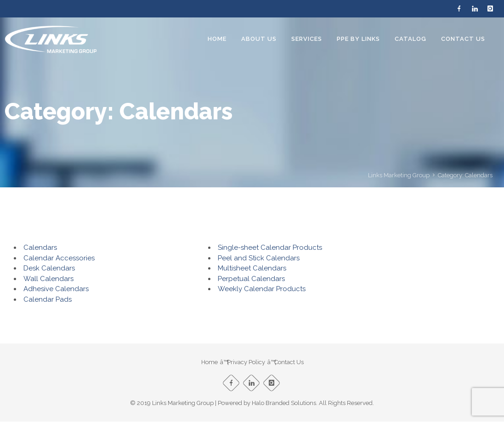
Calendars (40, 248)
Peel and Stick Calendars (259, 258)
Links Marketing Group (399, 175)
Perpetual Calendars (251, 279)
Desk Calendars (49, 268)
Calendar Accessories (59, 258)
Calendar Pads (48, 299)
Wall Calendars (48, 279)
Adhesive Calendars (56, 289)
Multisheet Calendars (252, 268)
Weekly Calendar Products (262, 289)
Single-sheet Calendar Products (270, 248)
